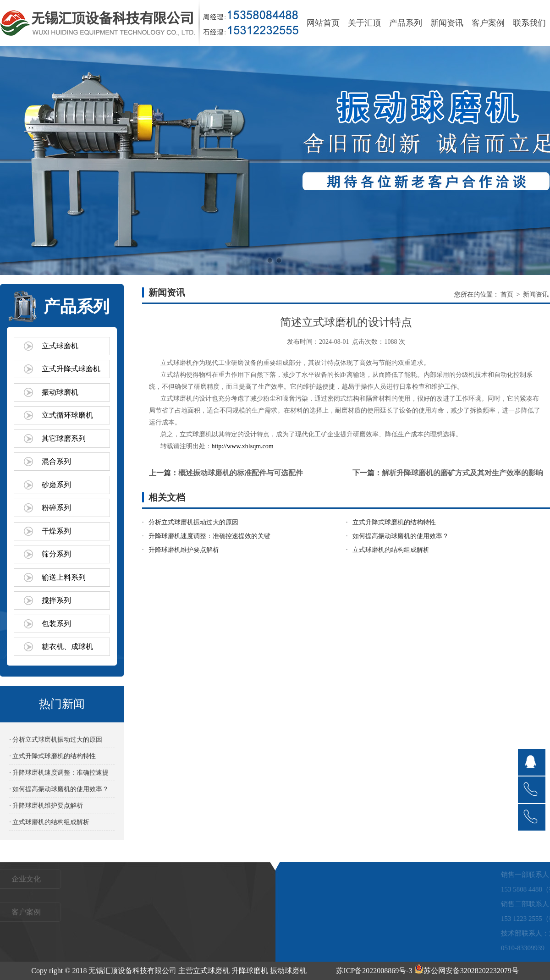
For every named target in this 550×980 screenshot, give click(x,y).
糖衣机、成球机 (67, 647)
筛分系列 (56, 554)
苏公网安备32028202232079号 (467, 971)
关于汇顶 (364, 23)
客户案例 (488, 23)
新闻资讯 (447, 23)
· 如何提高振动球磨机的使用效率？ (59, 789)
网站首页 (323, 23)
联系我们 (529, 23)
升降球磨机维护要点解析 (184, 550)
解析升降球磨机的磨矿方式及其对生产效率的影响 (462, 473)
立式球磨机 (60, 346)
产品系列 (406, 23)
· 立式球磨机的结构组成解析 (49, 822)
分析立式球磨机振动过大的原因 (193, 522)
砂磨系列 (56, 485)
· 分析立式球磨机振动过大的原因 (56, 740)
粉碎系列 (56, 508)
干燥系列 (56, 531)
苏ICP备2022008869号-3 (374, 971)
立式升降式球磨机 (71, 369)
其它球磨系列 (64, 438)
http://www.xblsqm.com (243, 446)
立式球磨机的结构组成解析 (391, 550)
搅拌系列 (56, 600)
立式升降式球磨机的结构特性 (394, 522)
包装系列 (56, 624)
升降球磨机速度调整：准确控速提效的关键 (209, 536)
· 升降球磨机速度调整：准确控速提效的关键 (59, 775)
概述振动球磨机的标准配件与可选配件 (241, 473)
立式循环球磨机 (67, 415)
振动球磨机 (60, 392)
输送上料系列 (64, 577)
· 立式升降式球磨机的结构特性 (52, 756)
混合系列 (56, 461)
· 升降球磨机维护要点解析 (46, 806)
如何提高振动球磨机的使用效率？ (401, 536)
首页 (507, 295)
